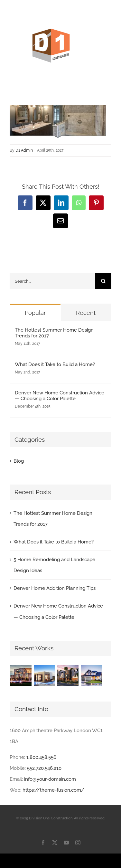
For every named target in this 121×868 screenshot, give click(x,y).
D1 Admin (24, 150)
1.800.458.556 (41, 757)
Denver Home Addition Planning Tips (55, 588)
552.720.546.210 (44, 768)
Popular (35, 313)
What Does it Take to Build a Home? (55, 364)
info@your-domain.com (50, 779)
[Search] (103, 281)
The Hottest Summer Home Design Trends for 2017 (54, 333)
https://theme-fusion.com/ (53, 790)
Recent (86, 313)
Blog (19, 461)
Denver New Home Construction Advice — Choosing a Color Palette (60, 396)
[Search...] (52, 281)
